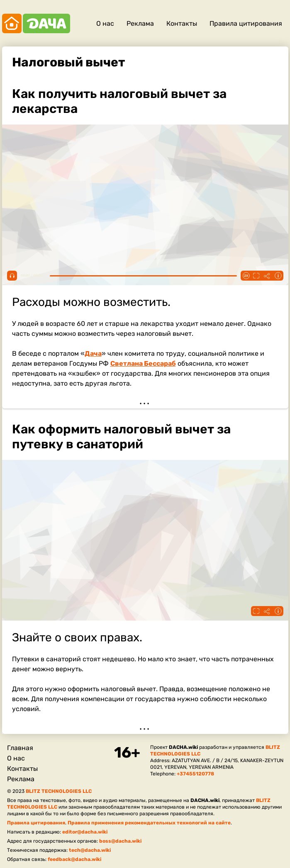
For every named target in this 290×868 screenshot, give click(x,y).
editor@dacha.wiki (85, 832)
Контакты (182, 23)
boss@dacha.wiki (120, 841)
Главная (20, 748)
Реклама (140, 23)
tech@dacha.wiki (90, 850)
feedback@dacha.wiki (74, 859)
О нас (105, 23)
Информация (278, 276)
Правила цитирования (246, 23)
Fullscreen (256, 276)
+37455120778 (195, 774)
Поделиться (267, 276)
